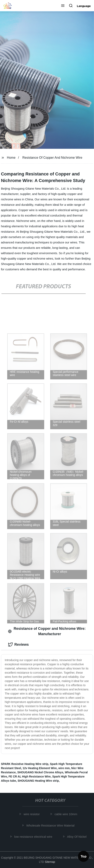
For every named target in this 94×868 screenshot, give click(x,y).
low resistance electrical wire (34, 837)
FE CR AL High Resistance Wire (30, 776)
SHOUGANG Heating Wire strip (38, 781)
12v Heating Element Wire (40, 768)
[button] (63, 6)
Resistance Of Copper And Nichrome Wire (52, 158)
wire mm (64, 768)
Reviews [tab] (18, 645)
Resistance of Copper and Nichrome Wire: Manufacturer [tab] (47, 631)
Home (11, 158)
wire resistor (32, 814)
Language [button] (84, 6)
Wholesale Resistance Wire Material (51, 825)
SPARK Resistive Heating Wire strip (25, 764)
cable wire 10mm (66, 814)
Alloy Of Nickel (78, 837)
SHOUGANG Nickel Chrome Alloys (40, 772)
